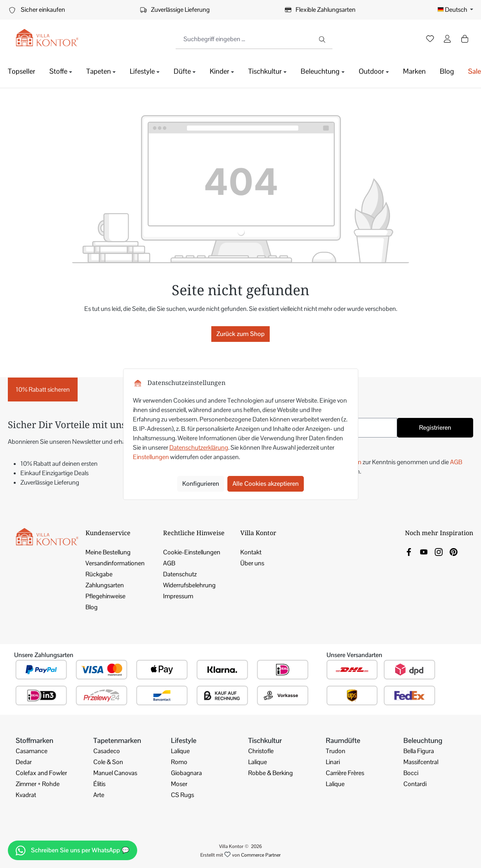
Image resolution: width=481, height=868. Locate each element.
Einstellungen (151, 457)
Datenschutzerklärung (199, 448)
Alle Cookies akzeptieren (266, 484)
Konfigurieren (201, 484)
